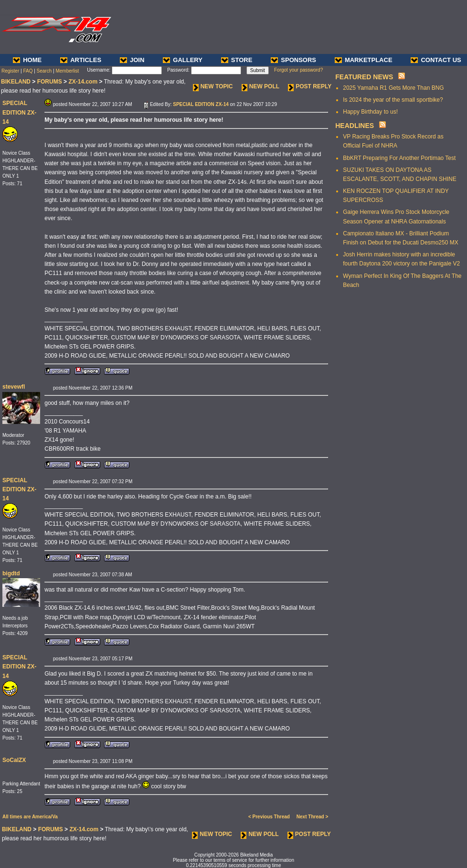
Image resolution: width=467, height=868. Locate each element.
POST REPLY (310, 86)
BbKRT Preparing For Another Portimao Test (399, 158)
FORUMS (50, 82)
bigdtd (11, 573)
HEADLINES (355, 126)
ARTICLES (81, 60)
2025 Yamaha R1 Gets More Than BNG (393, 88)
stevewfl (14, 387)
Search (44, 71)
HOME (27, 60)
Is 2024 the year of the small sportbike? (393, 100)
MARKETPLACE (364, 60)
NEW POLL (260, 86)
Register (10, 71)
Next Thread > (312, 817)
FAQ (28, 71)
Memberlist (67, 71)
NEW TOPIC (213, 86)
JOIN (132, 60)
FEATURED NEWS (364, 77)
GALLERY (183, 60)
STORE (237, 60)
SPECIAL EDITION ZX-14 (19, 112)
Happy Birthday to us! (370, 112)
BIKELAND (16, 82)
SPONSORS (293, 60)
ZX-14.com (83, 82)
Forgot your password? (298, 70)
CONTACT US (436, 60)
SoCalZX (14, 760)
